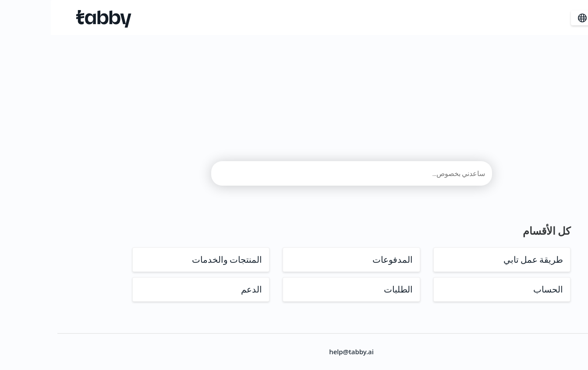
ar (535, 18)
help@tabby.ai (294, 352)
